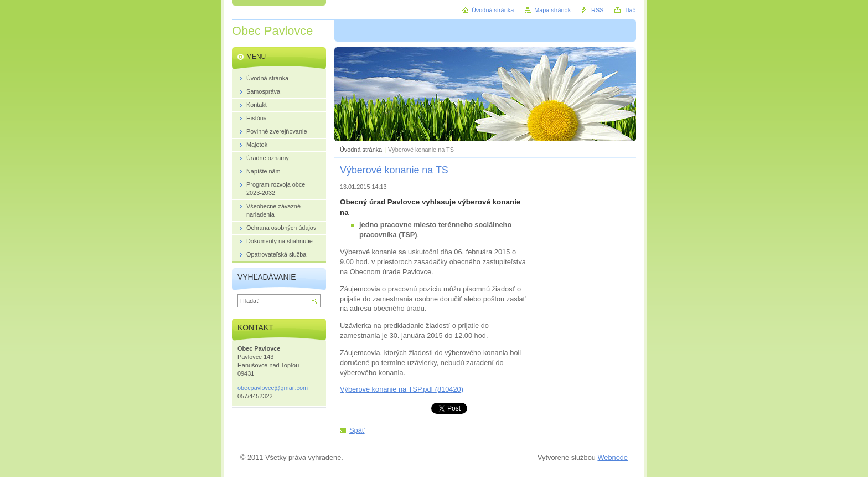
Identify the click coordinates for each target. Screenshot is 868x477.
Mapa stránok (552, 10)
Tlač (630, 10)
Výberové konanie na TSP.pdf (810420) (402, 389)
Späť (357, 430)
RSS (597, 10)
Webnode (613, 457)
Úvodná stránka (361, 150)
